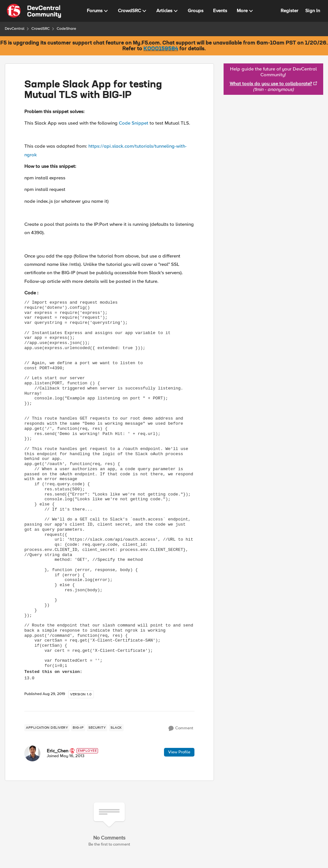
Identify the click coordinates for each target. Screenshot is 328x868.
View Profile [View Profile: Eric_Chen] (179, 752)
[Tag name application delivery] (47, 728)
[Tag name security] (97, 728)
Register (289, 11)
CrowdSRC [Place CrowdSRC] (41, 29)
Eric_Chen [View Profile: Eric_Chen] (57, 751)
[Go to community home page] (34, 11)
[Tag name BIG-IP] (78, 728)
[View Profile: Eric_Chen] (32, 753)
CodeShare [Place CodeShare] (66, 29)
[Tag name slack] (116, 728)
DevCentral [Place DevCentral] (15, 29)
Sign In (313, 11)
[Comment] (181, 728)
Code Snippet (133, 123)
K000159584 (161, 49)
